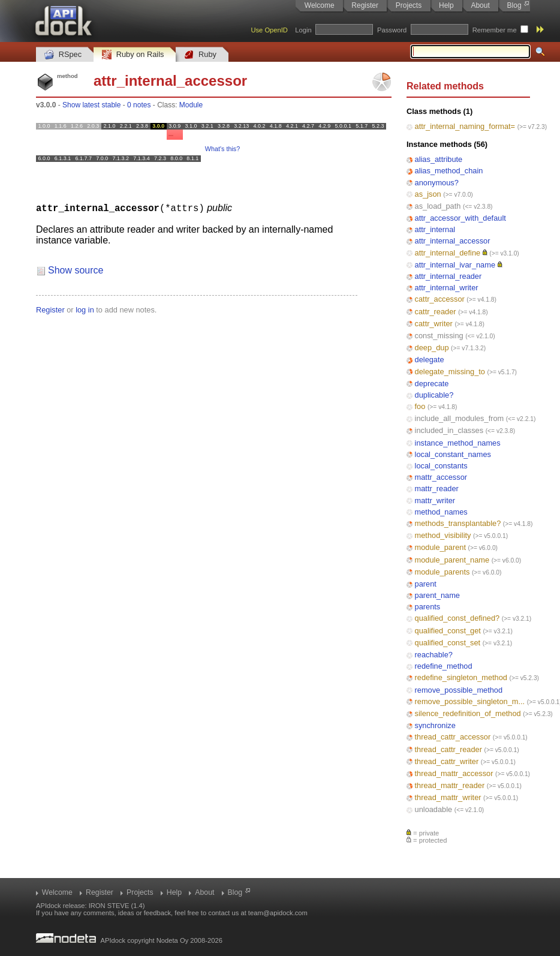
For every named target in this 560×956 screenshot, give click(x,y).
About (480, 5)
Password (392, 30)
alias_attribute (439, 159)
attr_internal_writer (447, 288)
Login (303, 30)
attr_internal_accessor (453, 241)
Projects (409, 5)
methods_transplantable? (458, 523)
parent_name (437, 595)
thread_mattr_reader (450, 785)
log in (85, 309)
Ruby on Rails (133, 55)
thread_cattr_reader (448, 749)
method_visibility (443, 535)
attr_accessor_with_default (460, 218)
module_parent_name (452, 560)
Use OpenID (269, 30)
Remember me (495, 30)
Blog (514, 5)
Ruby (200, 55)
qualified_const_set (448, 643)
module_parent (440, 547)
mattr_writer (435, 500)
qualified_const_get (448, 631)
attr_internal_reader (448, 276)
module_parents (442, 572)
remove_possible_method (459, 690)
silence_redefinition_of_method (468, 713)
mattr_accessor (441, 477)
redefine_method (444, 666)
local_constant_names (453, 454)
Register (365, 5)
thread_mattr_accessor (454, 773)
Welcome (320, 5)
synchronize (435, 725)
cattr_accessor (440, 299)
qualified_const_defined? (457, 618)
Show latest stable (91, 105)
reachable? (434, 655)
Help (446, 5)
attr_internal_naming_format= (465, 126)
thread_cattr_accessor (453, 737)
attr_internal (435, 229)
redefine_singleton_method (461, 677)
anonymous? (437, 183)
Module (191, 105)
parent (426, 584)
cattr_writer (434, 324)
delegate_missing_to (450, 372)
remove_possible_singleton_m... (470, 701)
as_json (428, 194)
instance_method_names (458, 443)
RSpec (63, 55)
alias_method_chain (449, 171)
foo (420, 406)
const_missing (439, 336)
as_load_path (438, 206)
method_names (441, 512)
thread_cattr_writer (447, 761)
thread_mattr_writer (448, 797)
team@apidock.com (278, 913)
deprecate (432, 384)
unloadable (434, 809)
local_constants (441, 466)
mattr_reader (437, 488)
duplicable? (434, 395)
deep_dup (432, 348)
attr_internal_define (448, 253)
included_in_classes (449, 430)
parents (428, 607)
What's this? (222, 149)
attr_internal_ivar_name (455, 265)
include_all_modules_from (460, 418)
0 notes (139, 105)
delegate (430, 360)
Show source (76, 270)
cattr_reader (436, 312)
